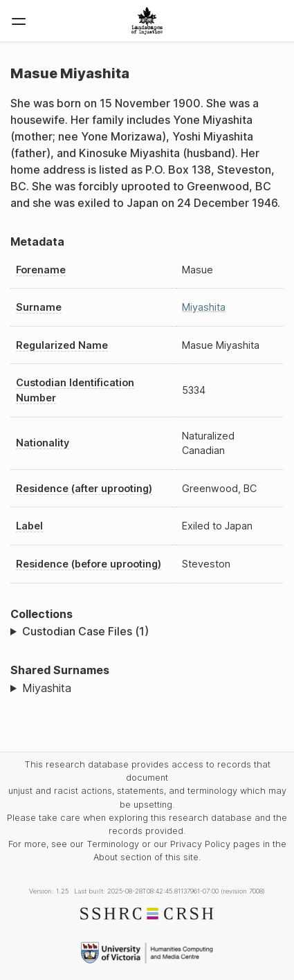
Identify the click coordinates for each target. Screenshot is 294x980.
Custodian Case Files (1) (85, 631)
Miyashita (204, 307)
